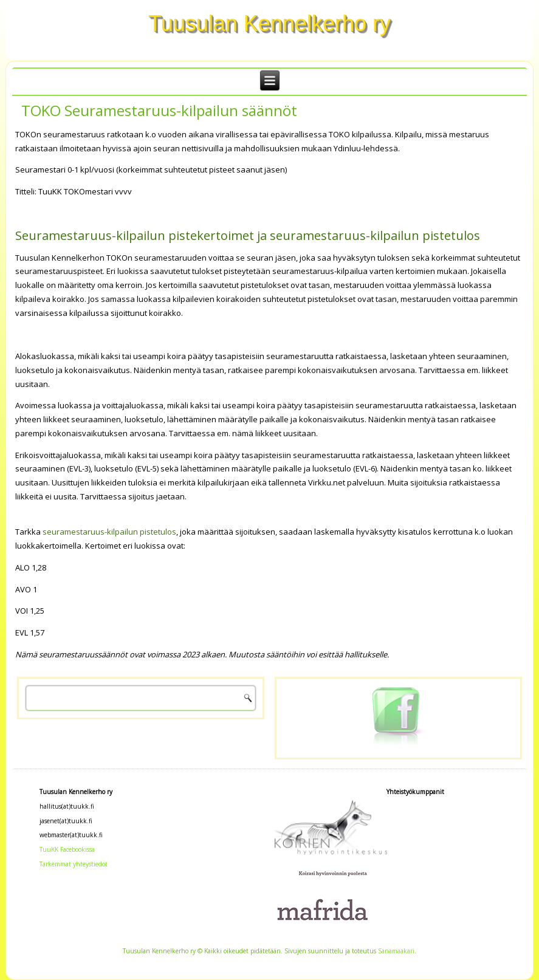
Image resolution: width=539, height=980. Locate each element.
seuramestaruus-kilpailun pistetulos (109, 532)
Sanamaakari (396, 951)
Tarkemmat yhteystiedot (74, 864)
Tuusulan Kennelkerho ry (269, 23)
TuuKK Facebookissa (67, 849)
